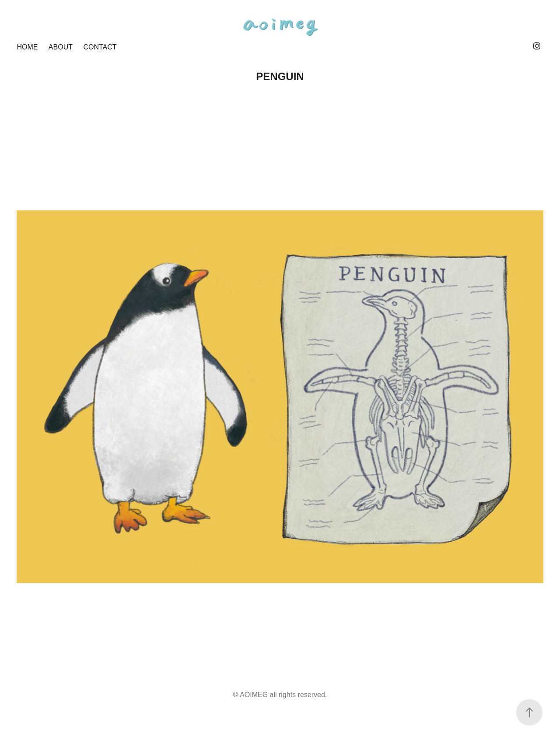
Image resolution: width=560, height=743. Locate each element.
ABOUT (61, 47)
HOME (27, 47)
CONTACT (100, 47)
